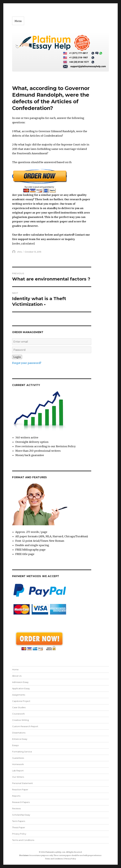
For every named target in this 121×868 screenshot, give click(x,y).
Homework (18, 764)
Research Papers (21, 802)
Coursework (18, 714)
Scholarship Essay (21, 815)
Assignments (19, 695)
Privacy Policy (19, 834)
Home (15, 669)
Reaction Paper (20, 790)
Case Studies (19, 707)
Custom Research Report (25, 726)
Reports (16, 796)
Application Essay (21, 688)
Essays (15, 745)
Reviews (16, 808)
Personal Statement (22, 783)
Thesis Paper (19, 827)
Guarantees (18, 758)
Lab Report (18, 771)
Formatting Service (22, 752)
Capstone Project (21, 701)
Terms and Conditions (23, 840)
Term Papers (19, 821)
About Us (17, 676)
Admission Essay (20, 682)
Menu (18, 21)
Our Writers (18, 777)
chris (19, 252)
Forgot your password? (27, 363)
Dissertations (19, 733)
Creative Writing (20, 720)
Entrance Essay (20, 739)
